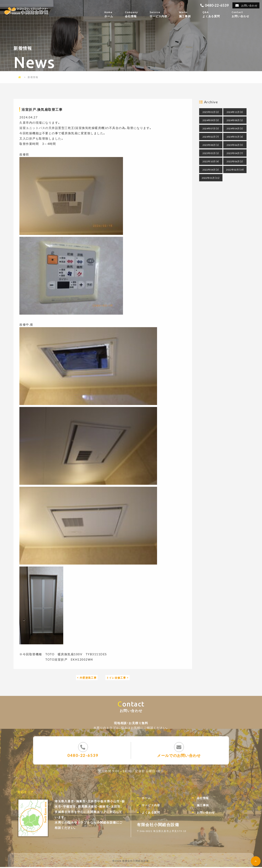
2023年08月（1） (211, 145)
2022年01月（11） (211, 178)
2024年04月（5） (235, 128)
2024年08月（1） (235, 120)
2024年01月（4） (235, 137)
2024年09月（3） (211, 120)
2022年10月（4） (211, 161)
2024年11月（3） (235, 112)
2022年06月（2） (235, 161)
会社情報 (137, 14)
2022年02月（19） (235, 170)
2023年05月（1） (211, 153)
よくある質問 (217, 14)
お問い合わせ (249, 5)
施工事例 (190, 14)
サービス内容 (164, 14)
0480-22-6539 (215, 5)
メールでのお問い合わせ (179, 756)
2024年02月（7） (211, 137)
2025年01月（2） (211, 112)
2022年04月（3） (211, 170)
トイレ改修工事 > (119, 677)
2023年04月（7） (235, 153)
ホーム (115, 14)
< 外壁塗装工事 (85, 677)
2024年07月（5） (211, 128)
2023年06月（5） (235, 145)
